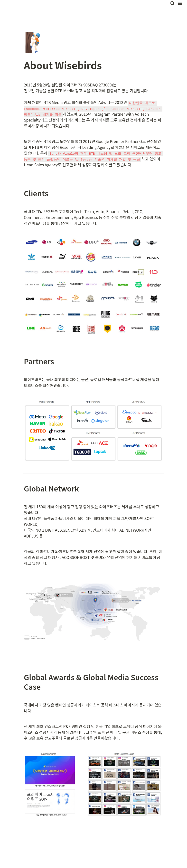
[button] (172, 3)
